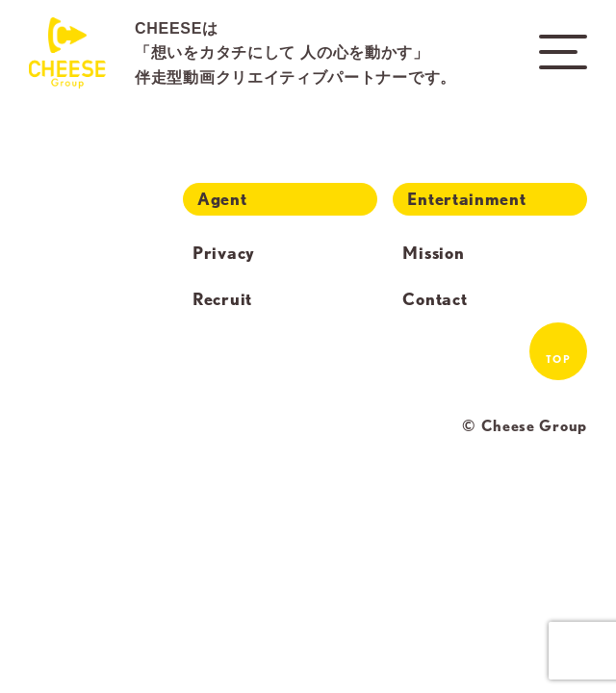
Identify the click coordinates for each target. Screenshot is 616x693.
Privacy (224, 253)
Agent (222, 199)
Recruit (222, 299)
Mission (433, 253)
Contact (435, 299)
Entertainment (466, 199)
